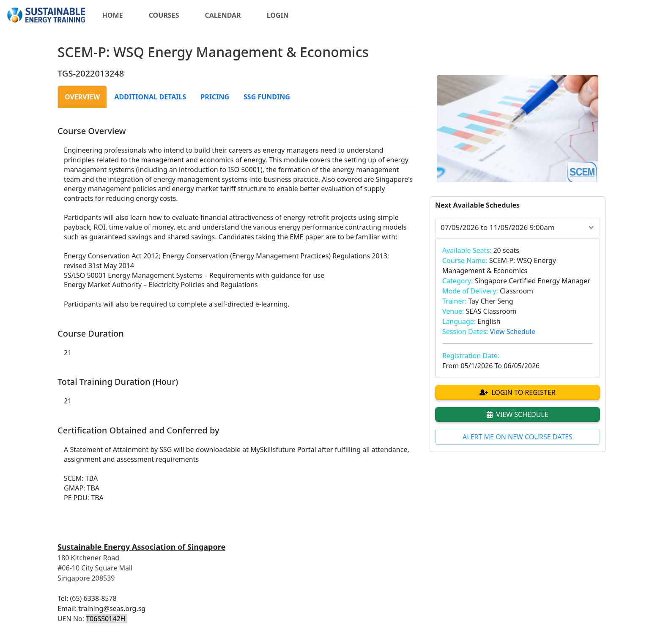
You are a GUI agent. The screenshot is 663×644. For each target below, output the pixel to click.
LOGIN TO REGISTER (518, 392)
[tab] (82, 97)
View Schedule (513, 332)
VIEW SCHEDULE (517, 414)
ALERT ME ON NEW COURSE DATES (518, 437)
